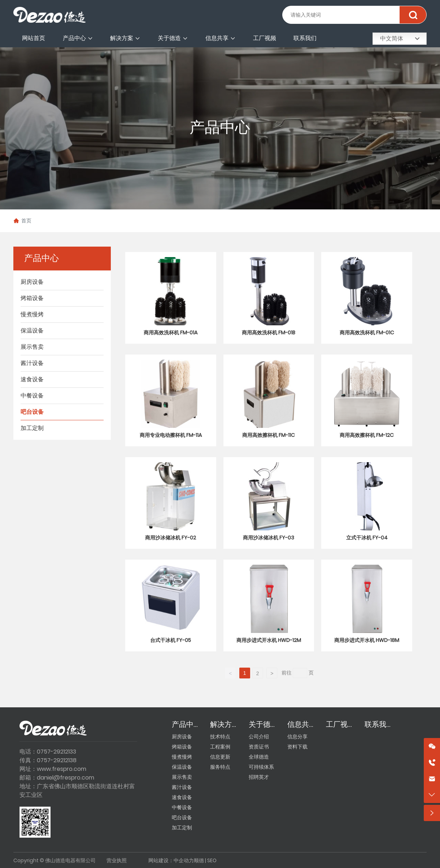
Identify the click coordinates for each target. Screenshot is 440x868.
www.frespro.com (62, 769)
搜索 (413, 15)
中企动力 (184, 860)
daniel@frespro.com (66, 778)
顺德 (199, 860)
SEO (212, 860)
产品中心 (220, 128)
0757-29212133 (56, 752)
